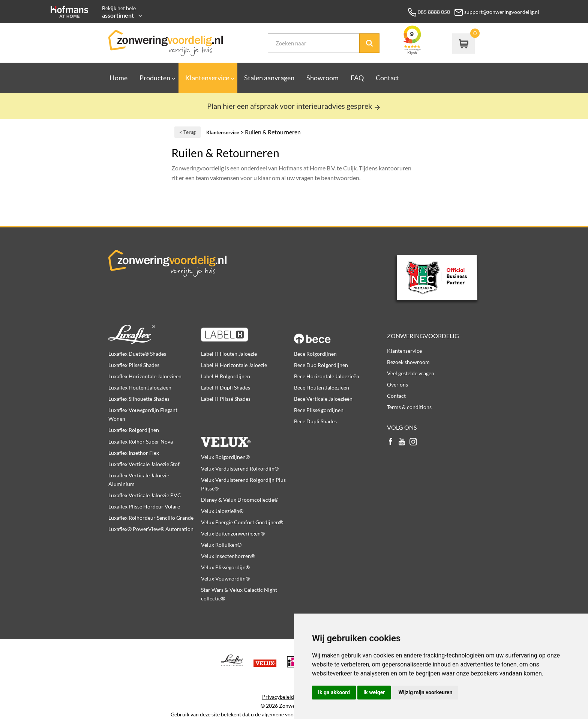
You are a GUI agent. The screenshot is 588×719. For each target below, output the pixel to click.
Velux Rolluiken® (221, 545)
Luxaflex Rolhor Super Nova (141, 441)
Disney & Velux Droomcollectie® (240, 500)
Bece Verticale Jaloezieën (323, 399)
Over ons (397, 384)
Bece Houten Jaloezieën (322, 387)
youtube (402, 442)
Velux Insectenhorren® (228, 556)
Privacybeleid (278, 697)
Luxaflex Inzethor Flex (134, 453)
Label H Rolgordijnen (226, 376)
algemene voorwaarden (289, 714)
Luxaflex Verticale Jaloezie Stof (144, 464)
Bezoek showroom (408, 362)
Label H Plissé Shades (226, 399)
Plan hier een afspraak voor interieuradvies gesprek (294, 106)
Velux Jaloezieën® (222, 511)
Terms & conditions (409, 407)
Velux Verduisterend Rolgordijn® (240, 469)
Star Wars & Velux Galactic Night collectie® (239, 594)
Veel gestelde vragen (411, 373)
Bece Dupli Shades (315, 421)
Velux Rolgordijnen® (225, 457)
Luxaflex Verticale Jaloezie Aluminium (139, 480)
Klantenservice (207, 78)
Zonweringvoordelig (423, 336)
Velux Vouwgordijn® (225, 578)
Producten (155, 78)
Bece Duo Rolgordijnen (321, 365)
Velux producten (247, 438)
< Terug (187, 132)
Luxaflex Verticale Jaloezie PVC (145, 495)
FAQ (357, 78)
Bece (340, 334)
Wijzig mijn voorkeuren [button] (425, 692)
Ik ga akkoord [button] (334, 692)
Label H (247, 334)
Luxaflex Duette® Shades (137, 354)
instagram (413, 442)
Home (118, 78)
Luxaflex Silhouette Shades (139, 399)
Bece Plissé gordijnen (319, 410)
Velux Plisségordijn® (225, 567)
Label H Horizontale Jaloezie (234, 365)
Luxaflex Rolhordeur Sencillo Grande (151, 518)
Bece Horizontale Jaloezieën (327, 376)
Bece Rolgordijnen (315, 354)
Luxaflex (155, 334)
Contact (388, 78)
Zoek (369, 43)
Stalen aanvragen (269, 78)
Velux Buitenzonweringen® (233, 533)
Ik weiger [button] (374, 692)
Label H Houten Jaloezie (229, 354)
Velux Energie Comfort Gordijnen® (242, 522)
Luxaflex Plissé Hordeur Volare (144, 506)
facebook (391, 442)
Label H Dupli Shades (226, 387)
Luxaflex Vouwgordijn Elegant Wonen (143, 414)
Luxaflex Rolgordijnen (134, 430)
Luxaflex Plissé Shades (134, 365)
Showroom (322, 78)
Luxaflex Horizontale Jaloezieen (145, 376)
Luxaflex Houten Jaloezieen (140, 387)
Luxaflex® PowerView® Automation (151, 529)
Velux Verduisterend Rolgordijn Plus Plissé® (243, 484)
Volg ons (402, 427)
